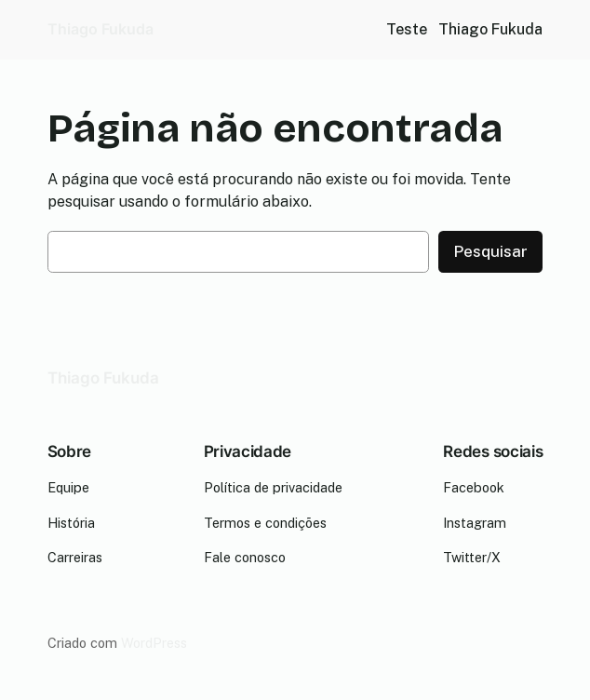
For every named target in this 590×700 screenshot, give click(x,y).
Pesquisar (490, 251)
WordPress (154, 643)
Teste (407, 29)
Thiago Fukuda (101, 29)
